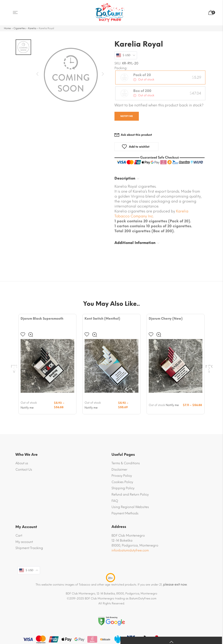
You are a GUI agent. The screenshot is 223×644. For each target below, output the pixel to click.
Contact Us (24, 469)
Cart (19, 536)
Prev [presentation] (14, 368)
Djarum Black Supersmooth (42, 319)
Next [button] (103, 74)
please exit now (175, 584)
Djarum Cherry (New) (166, 319)
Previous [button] (39, 74)
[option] (71, 75)
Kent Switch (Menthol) (102, 319)
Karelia (32, 28)
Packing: (121, 68)
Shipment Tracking (29, 548)
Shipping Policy (123, 488)
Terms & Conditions (126, 463)
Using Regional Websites (130, 507)
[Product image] (47, 366)
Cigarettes (20, 28)
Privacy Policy (122, 476)
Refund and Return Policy (130, 494)
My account (24, 542)
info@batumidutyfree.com (130, 550)
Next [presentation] (209, 368)
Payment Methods (125, 513)
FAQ (115, 501)
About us (22, 463)
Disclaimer (119, 469)
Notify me (127, 116)
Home (7, 28)
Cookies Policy (122, 482)
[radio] (160, 77)
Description (125, 178)
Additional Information (135, 243)
